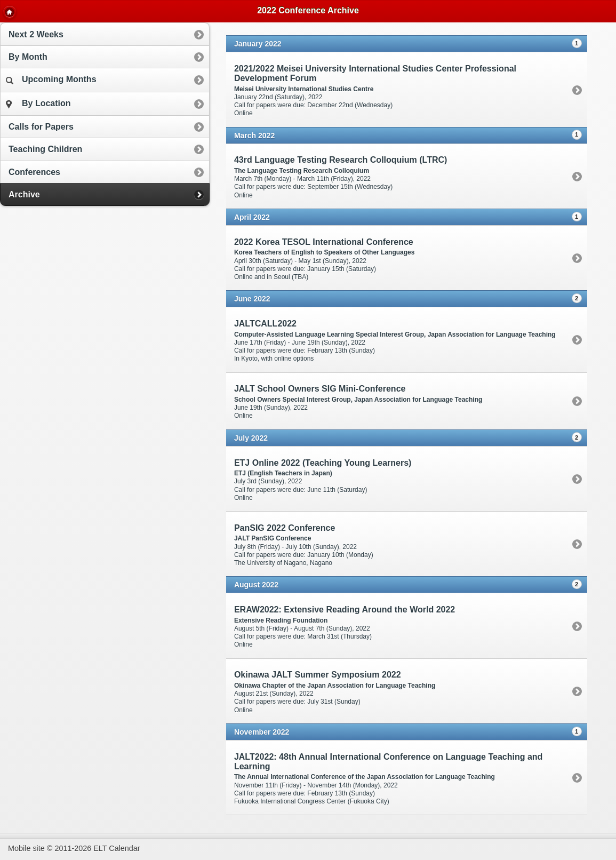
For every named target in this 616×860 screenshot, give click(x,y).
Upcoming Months (51, 79)
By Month (28, 57)
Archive (24, 194)
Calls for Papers (41, 127)
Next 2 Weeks (36, 34)
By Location (38, 104)
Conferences (34, 172)
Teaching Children (45, 149)
